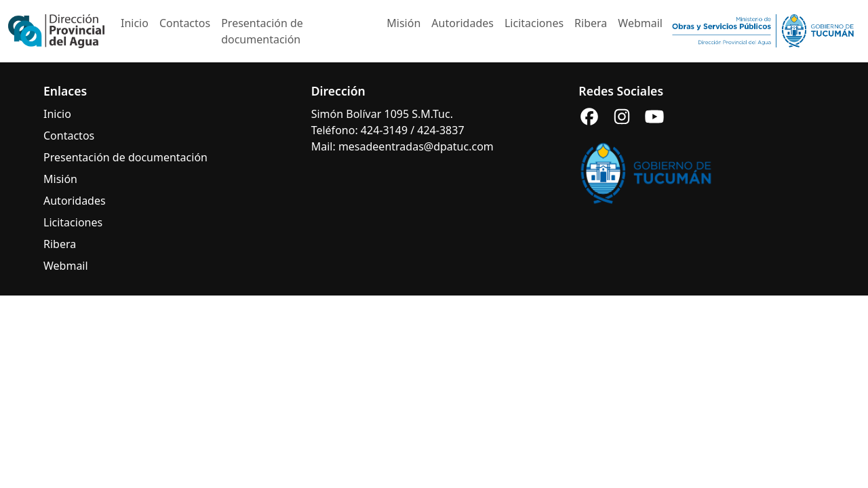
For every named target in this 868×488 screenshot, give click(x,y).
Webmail (640, 23)
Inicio (135, 23)
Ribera (591, 23)
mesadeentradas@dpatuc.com (416, 146)
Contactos (185, 23)
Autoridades (462, 23)
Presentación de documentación (262, 31)
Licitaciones (534, 23)
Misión (403, 23)
